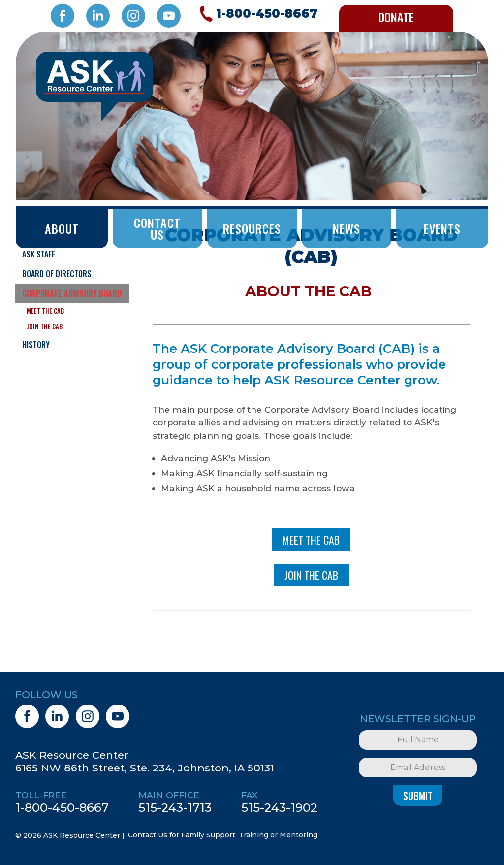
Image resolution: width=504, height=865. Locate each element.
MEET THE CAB (311, 540)
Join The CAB (311, 575)
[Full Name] (418, 740)
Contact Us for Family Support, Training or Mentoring (223, 835)
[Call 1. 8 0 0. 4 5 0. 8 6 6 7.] (257, 14)
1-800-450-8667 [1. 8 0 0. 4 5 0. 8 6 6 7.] (62, 807)
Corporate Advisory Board (72, 293)
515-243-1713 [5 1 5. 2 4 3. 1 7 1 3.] (175, 807)
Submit (418, 796)
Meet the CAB (45, 311)
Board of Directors (57, 274)
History (36, 345)
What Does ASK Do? (55, 234)
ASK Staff (39, 254)
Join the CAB (45, 327)
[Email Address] (418, 768)
